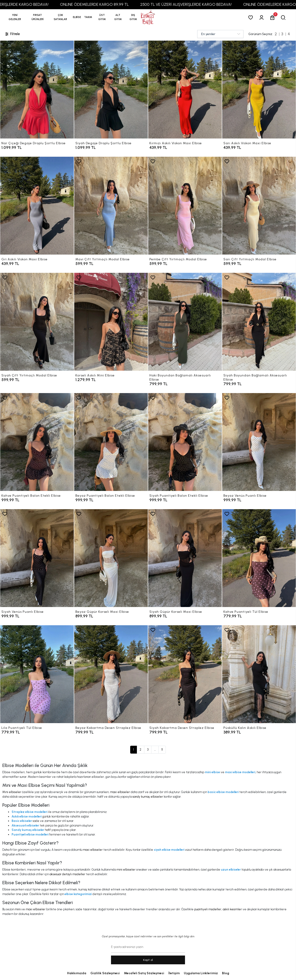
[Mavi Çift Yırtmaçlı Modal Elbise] (111, 206)
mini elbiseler (126, 870)
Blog (226, 973)
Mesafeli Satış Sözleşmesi (144, 973)
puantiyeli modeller (208, 909)
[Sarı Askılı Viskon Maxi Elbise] (259, 90)
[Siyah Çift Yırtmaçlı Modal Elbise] (37, 322)
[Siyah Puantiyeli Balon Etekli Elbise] (185, 442)
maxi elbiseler (120, 792)
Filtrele (12, 34)
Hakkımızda (77, 973)
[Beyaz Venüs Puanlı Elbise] (259, 442)
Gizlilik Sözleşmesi (105, 973)
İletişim (174, 973)
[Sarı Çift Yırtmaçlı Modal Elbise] (259, 206)
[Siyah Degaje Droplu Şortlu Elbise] (111, 90)
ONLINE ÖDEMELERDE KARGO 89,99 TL (108, 4)
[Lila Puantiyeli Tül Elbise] (37, 674)
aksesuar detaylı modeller (67, 874)
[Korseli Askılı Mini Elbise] (111, 322)
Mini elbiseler (12, 792)
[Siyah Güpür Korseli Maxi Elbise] (185, 558)
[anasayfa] (148, 17)
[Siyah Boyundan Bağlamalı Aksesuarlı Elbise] (259, 322)
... (155, 750)
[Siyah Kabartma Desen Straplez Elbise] (185, 674)
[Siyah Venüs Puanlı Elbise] (37, 558)
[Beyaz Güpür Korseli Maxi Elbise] (111, 558)
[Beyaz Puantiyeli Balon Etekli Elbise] (111, 442)
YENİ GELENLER (15, 17)
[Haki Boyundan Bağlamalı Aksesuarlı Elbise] (185, 322)
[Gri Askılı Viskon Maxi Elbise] (37, 206)
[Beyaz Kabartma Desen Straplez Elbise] (111, 674)
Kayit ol (148, 960)
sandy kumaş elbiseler (148, 797)
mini (18, 909)
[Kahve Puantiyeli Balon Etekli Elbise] (37, 442)
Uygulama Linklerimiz (201, 973)
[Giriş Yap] (262, 17)
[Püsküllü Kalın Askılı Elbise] (259, 674)
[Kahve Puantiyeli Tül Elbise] (259, 558)
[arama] (284, 17)
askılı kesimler (232, 909)
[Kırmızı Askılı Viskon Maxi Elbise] (185, 90)
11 (162, 750)
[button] (38, 17)
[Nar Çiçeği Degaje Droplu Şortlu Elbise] (37, 90)
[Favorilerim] (251, 17)
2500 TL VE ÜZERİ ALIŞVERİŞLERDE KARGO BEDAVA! (200, 4)
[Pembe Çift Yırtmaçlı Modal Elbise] (185, 206)
